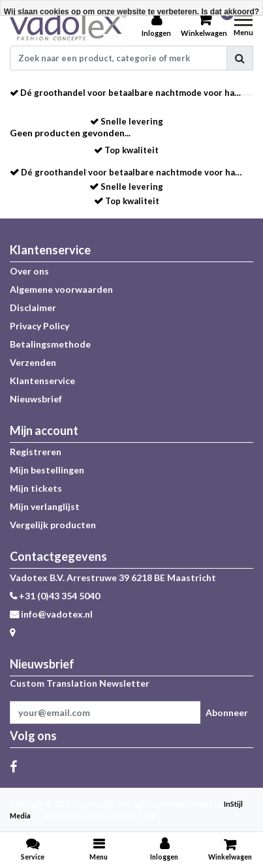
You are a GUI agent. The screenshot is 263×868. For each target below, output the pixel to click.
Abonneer (227, 712)
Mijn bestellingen (47, 470)
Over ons (29, 271)
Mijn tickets (36, 488)
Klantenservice (42, 381)
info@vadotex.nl (51, 614)
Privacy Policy (39, 326)
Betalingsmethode (50, 344)
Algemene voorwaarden (61, 289)
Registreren (36, 452)
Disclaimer (33, 307)
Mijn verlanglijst (45, 506)
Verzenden (33, 362)
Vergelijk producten (53, 525)
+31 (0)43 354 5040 (55, 596)
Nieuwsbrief (36, 399)
